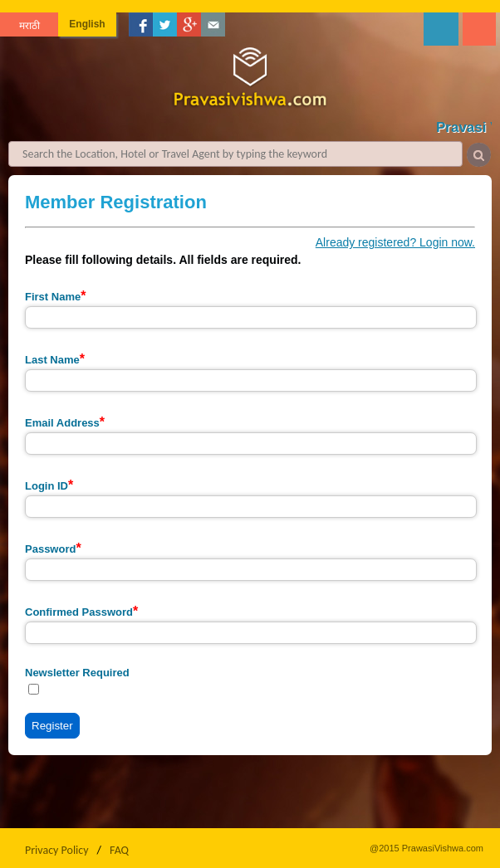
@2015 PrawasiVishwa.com (426, 848)
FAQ (119, 850)
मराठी (29, 26)
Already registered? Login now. (395, 242)
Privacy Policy (57, 850)
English (87, 24)
